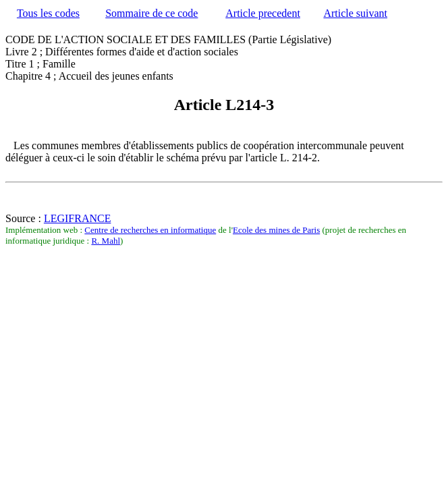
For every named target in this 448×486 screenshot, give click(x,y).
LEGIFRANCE (78, 218)
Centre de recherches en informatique (150, 230)
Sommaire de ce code (151, 13)
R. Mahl (106, 241)
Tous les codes (48, 13)
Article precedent (263, 13)
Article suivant (355, 13)
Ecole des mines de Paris (276, 230)
